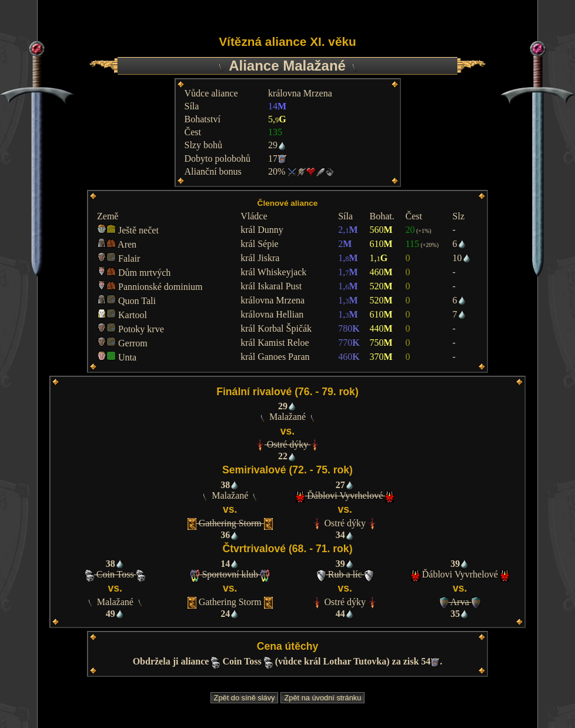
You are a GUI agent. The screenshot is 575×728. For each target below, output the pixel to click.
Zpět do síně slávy (245, 698)
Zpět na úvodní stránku (322, 698)
